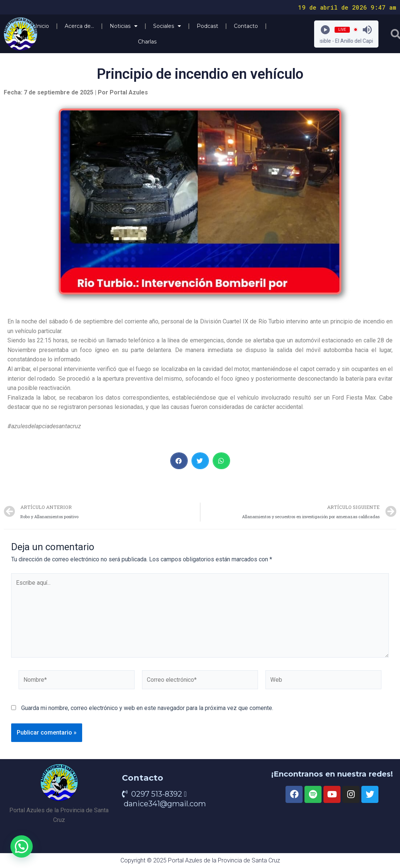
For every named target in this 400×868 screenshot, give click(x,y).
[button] (179, 461)
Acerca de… (79, 26)
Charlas (147, 42)
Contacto (246, 26)
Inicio (42, 26)
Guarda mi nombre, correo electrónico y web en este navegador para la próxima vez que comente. (147, 710)
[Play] (325, 30)
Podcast (207, 26)
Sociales (167, 26)
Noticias (124, 26)
